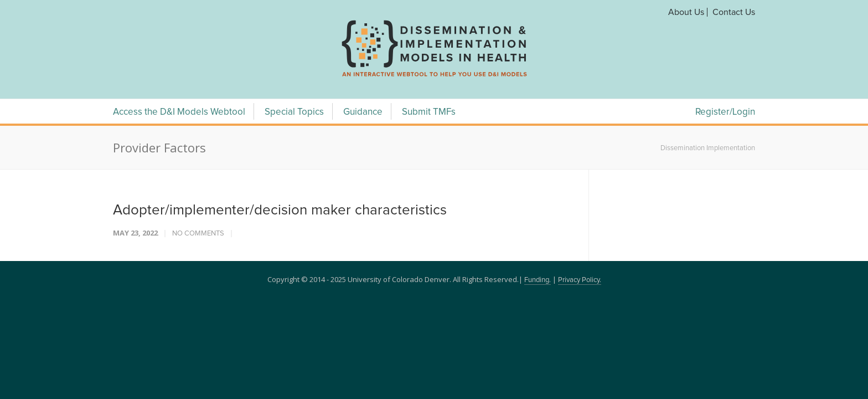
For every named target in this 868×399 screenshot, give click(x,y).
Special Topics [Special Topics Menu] (294, 112)
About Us (686, 12)
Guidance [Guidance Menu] (363, 112)
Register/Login (725, 112)
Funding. (538, 280)
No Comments (198, 234)
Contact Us (734, 12)
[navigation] (434, 76)
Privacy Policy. (580, 280)
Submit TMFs (429, 112)
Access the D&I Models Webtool (179, 112)
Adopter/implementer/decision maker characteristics (280, 210)
